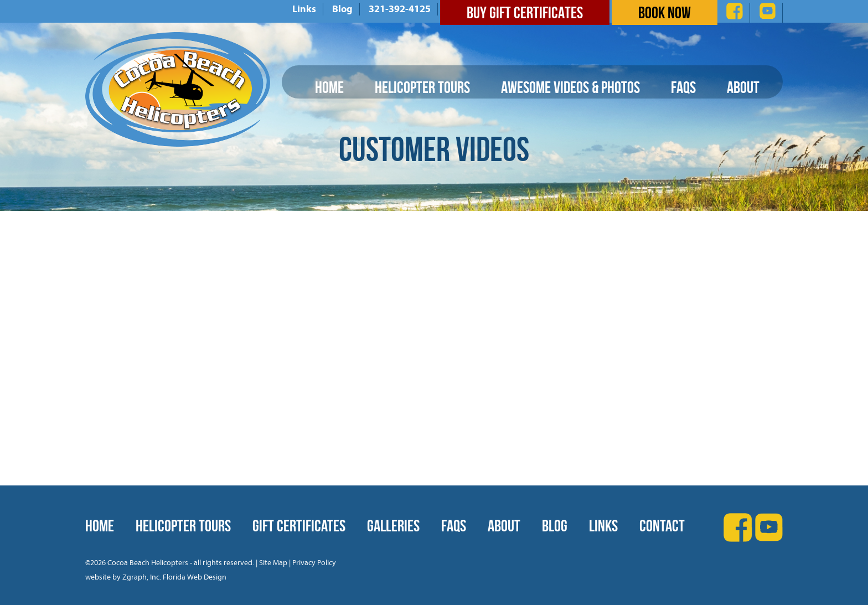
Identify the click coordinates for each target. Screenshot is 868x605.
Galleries (393, 526)
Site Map (273, 563)
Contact (662, 526)
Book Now (665, 12)
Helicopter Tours (422, 87)
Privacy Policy (314, 563)
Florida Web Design (195, 577)
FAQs (683, 87)
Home (329, 87)
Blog (342, 9)
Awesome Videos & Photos (570, 87)
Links (304, 9)
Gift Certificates (299, 526)
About (743, 87)
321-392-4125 (400, 9)
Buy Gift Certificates (525, 12)
